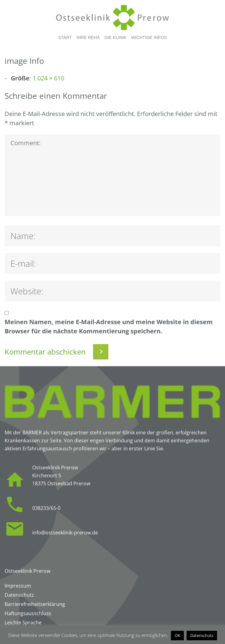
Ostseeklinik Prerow (27, 571)
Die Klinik (115, 37)
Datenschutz (202, 635)
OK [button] (177, 635)
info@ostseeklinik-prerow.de (65, 533)
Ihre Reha (88, 37)
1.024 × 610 (48, 78)
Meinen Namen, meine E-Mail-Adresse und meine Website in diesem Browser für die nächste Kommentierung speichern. (109, 326)
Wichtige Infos (149, 37)
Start (65, 37)
